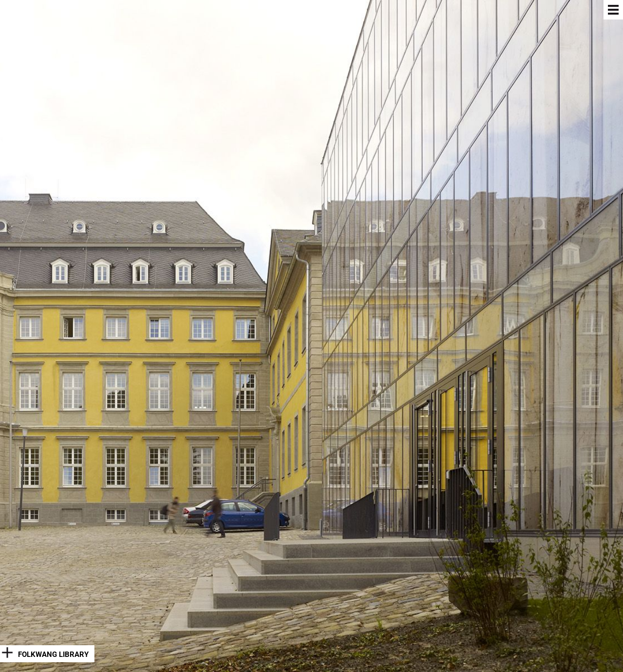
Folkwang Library (53, 654)
